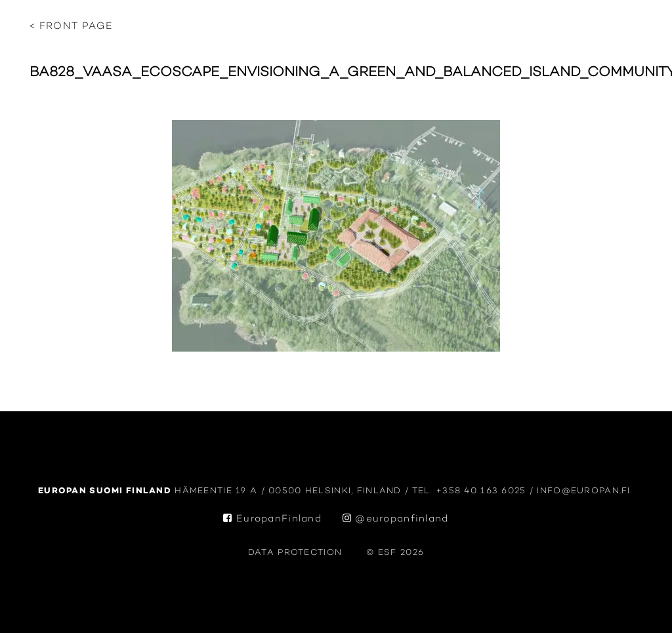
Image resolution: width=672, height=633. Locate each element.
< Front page (71, 27)
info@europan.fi (585, 491)
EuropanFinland (272, 519)
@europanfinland (396, 519)
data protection (295, 553)
